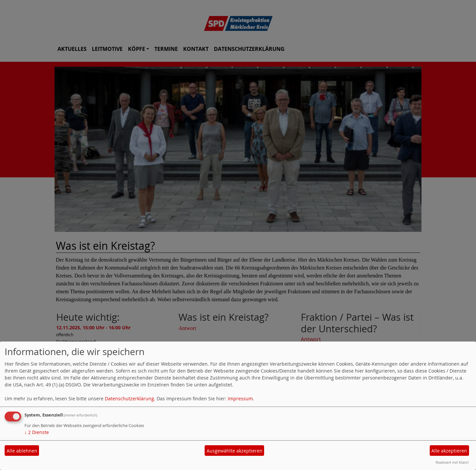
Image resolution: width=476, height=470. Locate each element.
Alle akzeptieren (449, 451)
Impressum (240, 398)
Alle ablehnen (22, 451)
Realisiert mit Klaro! (452, 462)
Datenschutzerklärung (129, 398)
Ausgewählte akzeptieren (235, 451)
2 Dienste (37, 432)
